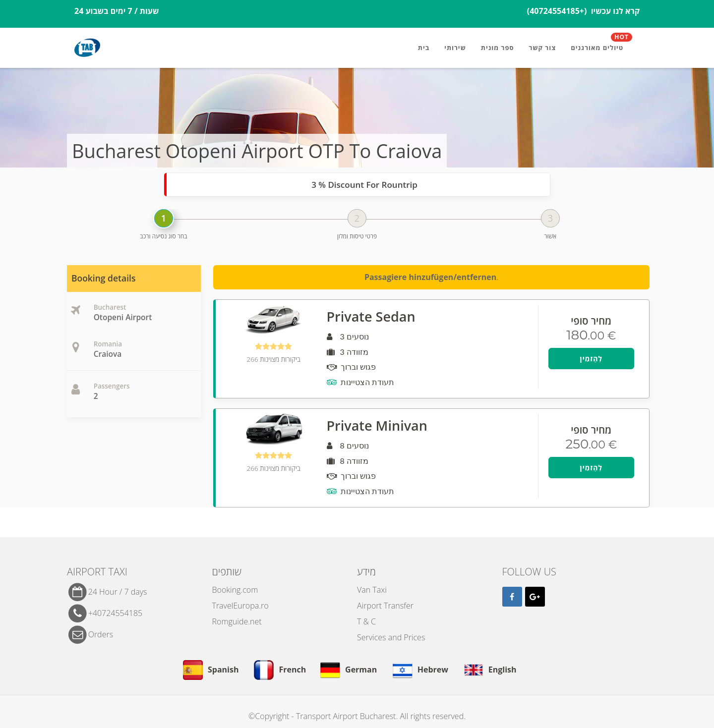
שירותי (455, 48)
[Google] (535, 597)
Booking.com (235, 590)
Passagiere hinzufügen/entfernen (430, 277)
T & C (366, 621)
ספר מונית (498, 48)
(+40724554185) (558, 11)
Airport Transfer (385, 606)
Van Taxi (372, 590)
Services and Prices (391, 637)
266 (274, 359)
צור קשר (543, 48)
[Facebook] (512, 597)
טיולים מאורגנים (601, 44)
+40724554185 (116, 613)
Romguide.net (237, 621)
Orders (101, 634)
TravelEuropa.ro (240, 606)
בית (424, 48)
